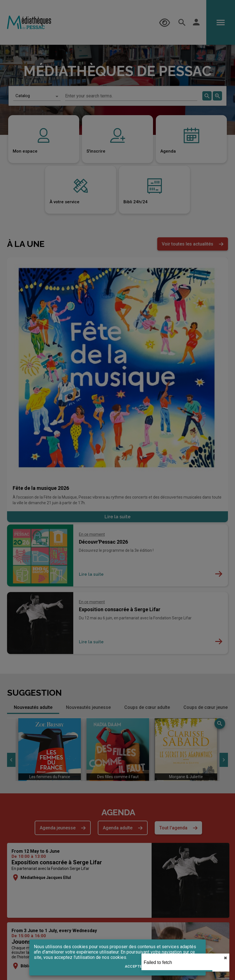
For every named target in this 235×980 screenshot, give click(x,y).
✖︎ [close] (225, 958)
